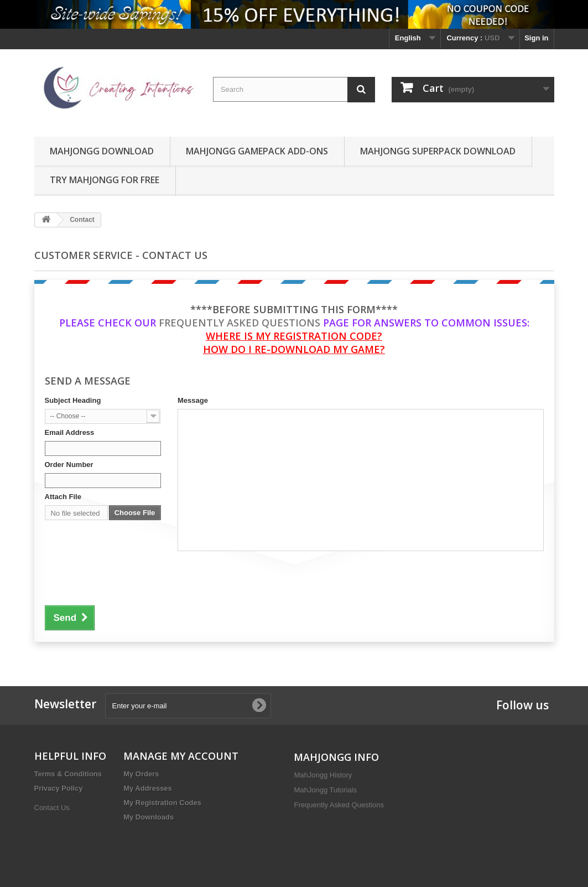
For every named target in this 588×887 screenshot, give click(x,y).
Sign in (536, 38)
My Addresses (148, 788)
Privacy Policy (59, 788)
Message (193, 400)
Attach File (63, 497)
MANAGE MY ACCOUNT (181, 756)
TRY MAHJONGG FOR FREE (105, 180)
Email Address (70, 432)
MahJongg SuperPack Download (438, 151)
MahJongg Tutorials (325, 790)
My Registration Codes (162, 803)
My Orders (141, 774)
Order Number (69, 465)
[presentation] (129, 577)
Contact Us (52, 808)
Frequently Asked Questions (240, 323)
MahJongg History (323, 775)
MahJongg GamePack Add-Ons (257, 151)
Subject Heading (73, 400)
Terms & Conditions (68, 774)
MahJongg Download (102, 151)
